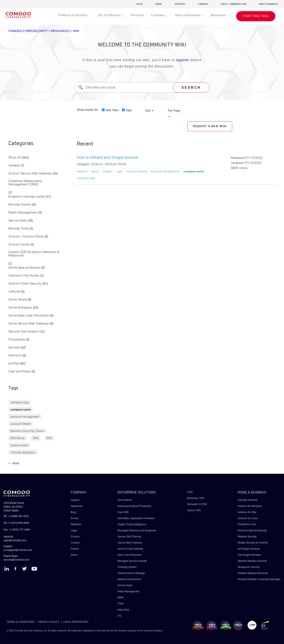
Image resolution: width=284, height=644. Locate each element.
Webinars (76, 524)
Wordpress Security (249, 567)
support (180, 4)
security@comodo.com (16, 560)
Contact (75, 537)
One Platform (125, 500)
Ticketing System (127, 567)
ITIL (120, 616)
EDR (49, 438)
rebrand (82, 171)
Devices (14, 348)
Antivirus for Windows (250, 506)
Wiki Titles (112, 110)
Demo (74, 555)
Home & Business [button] (188, 15)
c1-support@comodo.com (18, 550)
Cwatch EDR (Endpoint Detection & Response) (34, 254)
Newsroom (77, 506)
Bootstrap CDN (196, 498)
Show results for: (88, 110)
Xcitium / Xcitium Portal (26, 237)
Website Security (247, 537)
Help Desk (123, 610)
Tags (129, 110)
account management (25, 417)
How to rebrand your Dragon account (107, 157)
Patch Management (23, 213)
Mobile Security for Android (253, 543)
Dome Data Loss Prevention (29, 316)
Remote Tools (19, 229)
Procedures (17, 340)
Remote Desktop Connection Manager (259, 579)
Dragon (108, 171)
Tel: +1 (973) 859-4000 (16, 523)
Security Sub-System (24, 332)
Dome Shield (18, 300)
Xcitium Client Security (25, 284)
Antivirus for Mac (247, 512)
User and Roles (20, 371)
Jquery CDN (194, 510)
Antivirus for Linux (248, 518)
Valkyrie (14, 292)
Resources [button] (219, 15)
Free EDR (123, 512)
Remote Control (20, 205)
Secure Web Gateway (130, 543)
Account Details (21, 424)
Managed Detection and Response (137, 531)
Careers (75, 543)
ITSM (121, 604)
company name (21, 409)
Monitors (15, 356)
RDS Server (18, 438)
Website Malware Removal (253, 573)
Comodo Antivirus (247, 500)
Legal (74, 531)
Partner (75, 549)
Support (75, 500)
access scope (19, 445)
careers (203, 4)
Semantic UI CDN (197, 504)
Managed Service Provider (132, 561)
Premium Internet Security (252, 531)
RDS (36, 438)
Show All (15, 158)
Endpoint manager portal (27, 197)
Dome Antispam (20, 308)
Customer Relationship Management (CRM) (25, 183)
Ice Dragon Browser (249, 549)
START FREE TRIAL (256, 16)
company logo (20, 402)
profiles (14, 364)
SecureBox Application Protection (136, 518)
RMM (121, 598)
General (14, 166)
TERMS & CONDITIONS (21, 622)
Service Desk (18, 221)
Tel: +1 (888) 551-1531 (16, 516)
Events (75, 518)
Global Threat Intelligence (132, 524)
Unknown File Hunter (24, 276)
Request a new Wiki (210, 126)
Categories (21, 144)
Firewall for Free (247, 524)
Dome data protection (24, 268)
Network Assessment (129, 579)
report (95, 171)
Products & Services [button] (73, 15)
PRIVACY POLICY (49, 622)
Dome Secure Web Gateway (29, 324)
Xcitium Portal (19, 245)
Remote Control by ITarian (27, 431)
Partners (137, 15)
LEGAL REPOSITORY (76, 622)
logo (120, 171)
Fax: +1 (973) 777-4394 (17, 530)
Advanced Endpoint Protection (134, 506)
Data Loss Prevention (130, 555)
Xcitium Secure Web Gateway (30, 174)
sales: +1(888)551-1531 (234, 4)
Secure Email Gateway (131, 549)
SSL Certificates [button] (110, 15)
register (183, 60)
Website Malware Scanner (252, 561)
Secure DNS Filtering (129, 537)
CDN (190, 492)
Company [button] (158, 15)
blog (140, 4)
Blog (73, 512)
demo (159, 4)
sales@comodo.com (15, 540)
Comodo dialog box (23, 452)
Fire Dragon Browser (249, 555)
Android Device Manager (131, 573)
